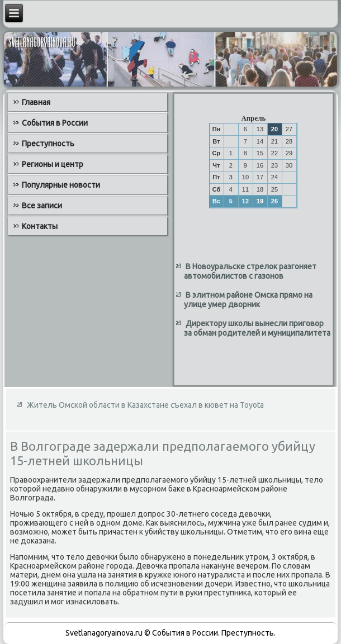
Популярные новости (61, 185)
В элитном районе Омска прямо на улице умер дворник (248, 300)
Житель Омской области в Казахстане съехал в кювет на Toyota (145, 405)
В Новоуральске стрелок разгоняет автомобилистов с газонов (250, 271)
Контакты (40, 226)
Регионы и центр (53, 164)
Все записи (42, 206)
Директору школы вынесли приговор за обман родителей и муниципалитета (257, 328)
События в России (55, 123)
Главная (36, 102)
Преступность (48, 144)
